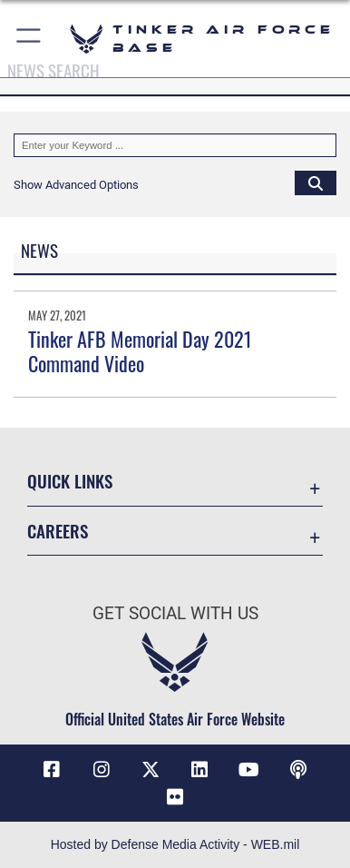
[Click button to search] (316, 182)
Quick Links (70, 481)
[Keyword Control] (175, 145)
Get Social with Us (175, 613)
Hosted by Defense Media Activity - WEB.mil (175, 844)
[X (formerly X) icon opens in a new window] (151, 770)
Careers (58, 531)
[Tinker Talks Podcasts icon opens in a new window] (298, 770)
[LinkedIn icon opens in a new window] (199, 770)
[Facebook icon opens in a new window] (52, 770)
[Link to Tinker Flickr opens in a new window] (175, 797)
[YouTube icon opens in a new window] (248, 770)
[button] (29, 39)
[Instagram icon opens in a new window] (102, 770)
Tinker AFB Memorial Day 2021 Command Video (140, 350)
